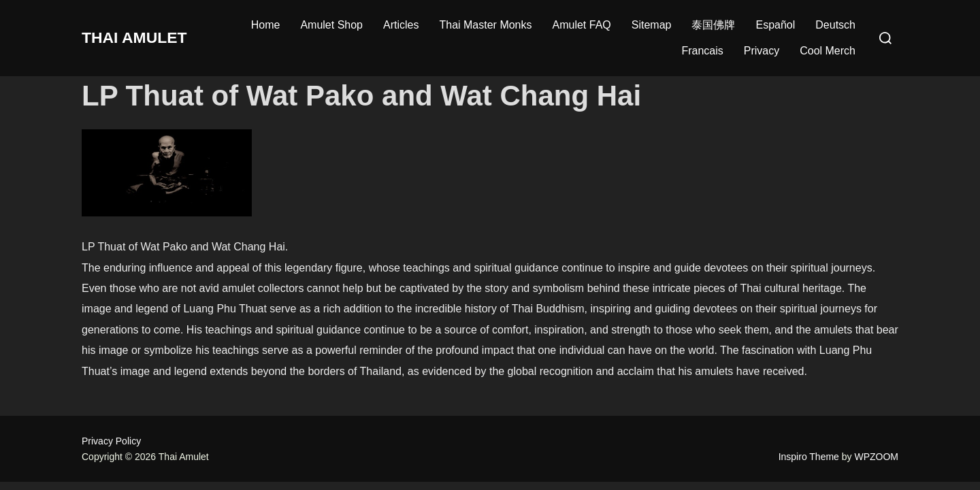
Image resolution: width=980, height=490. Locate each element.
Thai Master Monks (485, 25)
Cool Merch (828, 51)
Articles (401, 25)
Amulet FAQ (582, 25)
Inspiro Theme (809, 457)
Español (775, 25)
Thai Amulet (141, 37)
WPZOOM (876, 457)
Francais (702, 51)
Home (266, 25)
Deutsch (835, 25)
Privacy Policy (111, 441)
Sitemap (652, 25)
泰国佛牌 (713, 25)
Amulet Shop (331, 25)
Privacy (762, 51)
